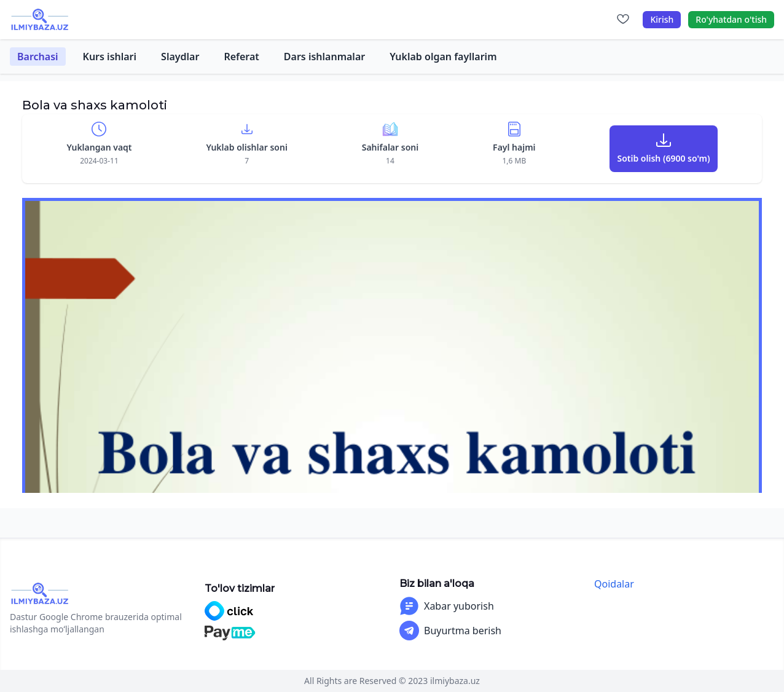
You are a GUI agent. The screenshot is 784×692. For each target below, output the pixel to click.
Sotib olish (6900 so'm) (663, 158)
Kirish (662, 19)
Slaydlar (180, 57)
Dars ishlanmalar (324, 57)
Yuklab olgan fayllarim (443, 57)
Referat (241, 57)
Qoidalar (614, 584)
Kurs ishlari (110, 57)
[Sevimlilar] (623, 20)
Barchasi (38, 57)
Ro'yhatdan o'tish (731, 19)
